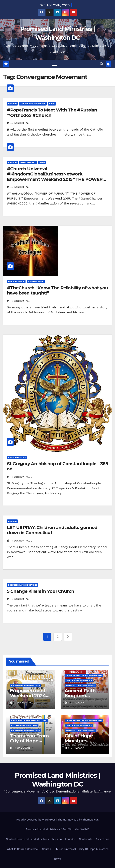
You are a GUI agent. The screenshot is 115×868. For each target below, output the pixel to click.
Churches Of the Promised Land (84, 675)
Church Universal (65, 849)
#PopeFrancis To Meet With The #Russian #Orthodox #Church (52, 113)
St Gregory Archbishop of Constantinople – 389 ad (57, 466)
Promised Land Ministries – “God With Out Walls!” (57, 829)
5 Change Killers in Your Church (41, 591)
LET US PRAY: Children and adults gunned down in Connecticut (52, 530)
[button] (102, 64)
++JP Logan (75, 703)
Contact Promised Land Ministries (28, 839)
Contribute (86, 839)
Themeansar (90, 820)
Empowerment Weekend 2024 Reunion (28, 696)
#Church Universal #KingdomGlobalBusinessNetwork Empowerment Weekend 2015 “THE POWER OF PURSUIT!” (55, 177)
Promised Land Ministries (23, 585)
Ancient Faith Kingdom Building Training (85, 696)
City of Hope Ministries (79, 680)
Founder (70, 839)
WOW (52, 104)
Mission (57, 839)
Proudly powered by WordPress (36, 820)
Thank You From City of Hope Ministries (29, 741)
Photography (28, 162)
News (57, 859)
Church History (17, 457)
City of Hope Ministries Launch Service (82, 741)
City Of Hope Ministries (94, 849)
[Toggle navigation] (54, 64)
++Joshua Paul (20, 123)
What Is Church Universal (23, 849)
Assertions (102, 839)
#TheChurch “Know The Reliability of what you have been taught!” (57, 290)
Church (12, 104)
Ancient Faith (36, 281)
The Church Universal (33, 104)
